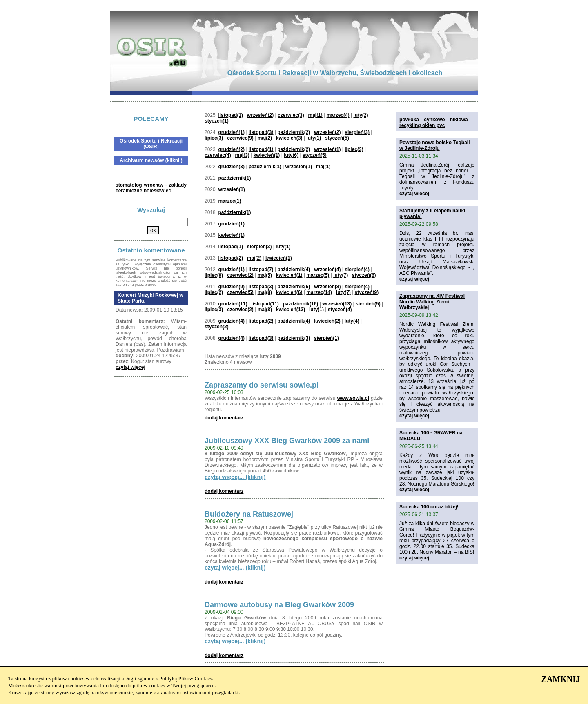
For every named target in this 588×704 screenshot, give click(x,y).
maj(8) (265, 292)
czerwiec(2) (240, 275)
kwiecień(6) (289, 292)
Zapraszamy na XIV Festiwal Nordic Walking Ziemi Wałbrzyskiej (432, 302)
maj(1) (315, 115)
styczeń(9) (367, 292)
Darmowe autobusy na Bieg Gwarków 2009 (279, 605)
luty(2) (361, 115)
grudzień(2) (231, 149)
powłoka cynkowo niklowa (434, 120)
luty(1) (314, 138)
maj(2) (265, 138)
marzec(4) (338, 115)
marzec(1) (229, 201)
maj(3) (242, 155)
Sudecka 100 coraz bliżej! (429, 507)
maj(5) (265, 275)
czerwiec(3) (291, 115)
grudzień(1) (231, 132)
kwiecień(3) (289, 138)
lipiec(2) (214, 292)
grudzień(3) (231, 167)
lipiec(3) (214, 138)
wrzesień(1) (327, 149)
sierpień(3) (357, 132)
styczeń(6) (364, 275)
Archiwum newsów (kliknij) (151, 160)
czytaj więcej (130, 367)
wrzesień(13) (337, 304)
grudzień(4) (231, 321)
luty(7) (341, 275)
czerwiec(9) (240, 138)
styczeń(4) (340, 310)
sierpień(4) (357, 270)
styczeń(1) (217, 121)
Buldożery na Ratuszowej (249, 514)
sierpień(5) (368, 304)
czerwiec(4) (218, 155)
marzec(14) (319, 292)
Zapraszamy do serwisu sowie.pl (262, 385)
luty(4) (352, 321)
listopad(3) (261, 132)
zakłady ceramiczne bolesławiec (151, 188)
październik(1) (265, 167)
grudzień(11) (233, 304)
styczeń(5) (337, 138)
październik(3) (294, 338)
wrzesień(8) (327, 287)
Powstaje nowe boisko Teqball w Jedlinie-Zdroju (434, 145)
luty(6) (291, 155)
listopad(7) (261, 270)
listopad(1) (231, 115)
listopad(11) (265, 304)
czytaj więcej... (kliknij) (235, 477)
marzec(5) (318, 275)
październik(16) (301, 304)
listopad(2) (231, 258)
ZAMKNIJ (561, 679)
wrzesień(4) (327, 270)
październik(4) (294, 270)
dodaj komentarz (224, 418)
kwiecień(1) (267, 155)
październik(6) (294, 287)
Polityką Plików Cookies (186, 678)
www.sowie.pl (353, 398)
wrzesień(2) (260, 115)
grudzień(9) (231, 287)
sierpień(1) (326, 338)
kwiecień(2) (327, 321)
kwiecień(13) (291, 310)
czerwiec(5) (240, 292)
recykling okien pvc (422, 125)
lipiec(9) (214, 275)
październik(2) (294, 132)
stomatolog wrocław (139, 185)
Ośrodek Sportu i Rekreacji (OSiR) (151, 144)
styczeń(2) (217, 327)
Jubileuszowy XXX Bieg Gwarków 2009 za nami (287, 441)
